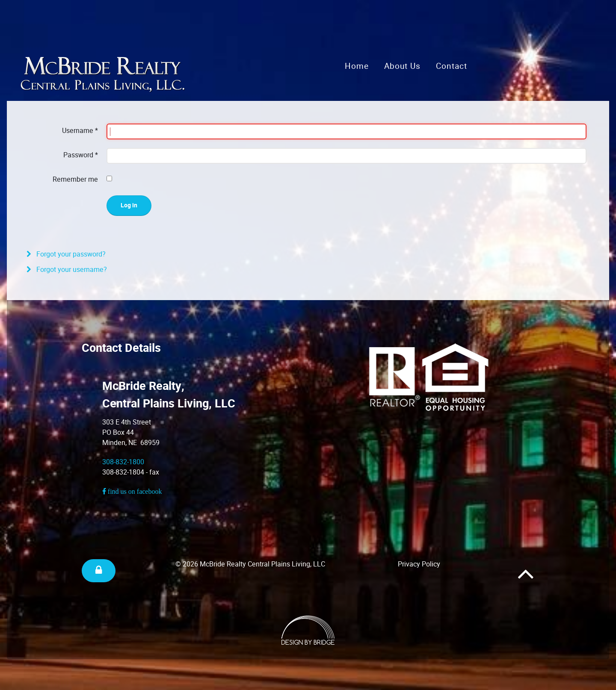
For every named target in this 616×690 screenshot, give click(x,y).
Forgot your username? (71, 270)
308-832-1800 (123, 462)
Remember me (75, 179)
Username (80, 131)
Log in (129, 205)
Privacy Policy (419, 564)
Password (81, 155)
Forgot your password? (70, 254)
